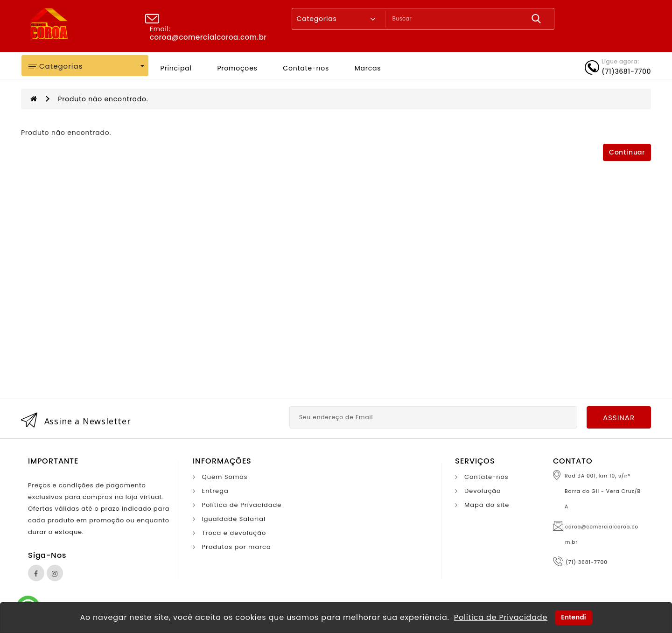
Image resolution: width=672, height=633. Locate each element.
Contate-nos (306, 68)
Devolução (483, 491)
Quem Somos (225, 477)
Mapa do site (487, 505)
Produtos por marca (237, 547)
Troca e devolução (234, 533)
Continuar (627, 152)
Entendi (573, 617)
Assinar (619, 418)
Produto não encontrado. (103, 99)
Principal (176, 68)
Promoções (237, 68)
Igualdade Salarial (234, 519)
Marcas (368, 68)
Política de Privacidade (242, 505)
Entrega (215, 491)
